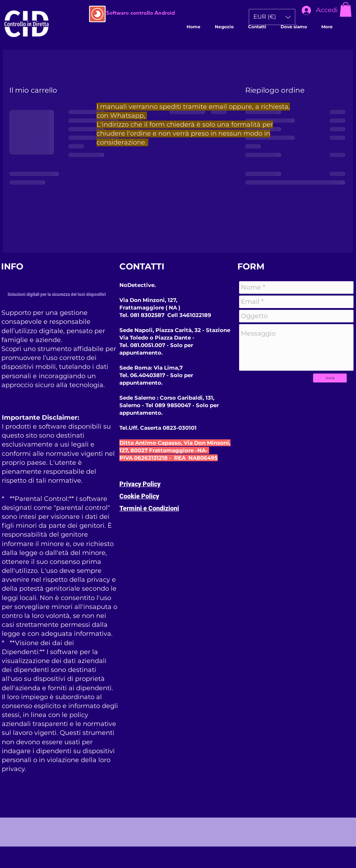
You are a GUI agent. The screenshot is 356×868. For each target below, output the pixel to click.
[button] (346, 9)
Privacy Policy (140, 484)
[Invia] (330, 378)
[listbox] (272, 17)
